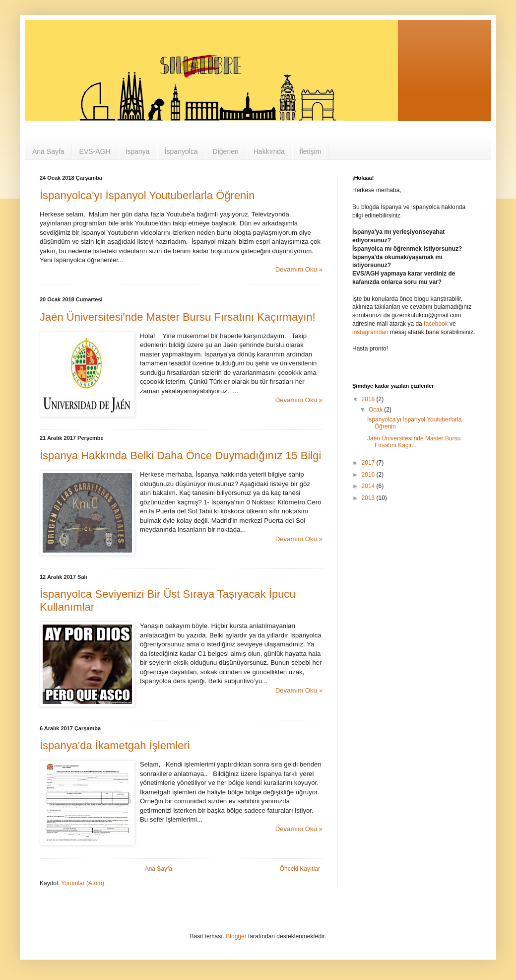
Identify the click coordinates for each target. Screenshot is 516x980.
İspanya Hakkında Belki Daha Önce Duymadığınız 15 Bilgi (180, 455)
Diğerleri (226, 151)
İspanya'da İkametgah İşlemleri (115, 745)
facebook (436, 324)
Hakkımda (269, 151)
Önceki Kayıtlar (300, 869)
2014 (369, 486)
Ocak (376, 410)
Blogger (236, 936)
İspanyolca (181, 151)
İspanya (138, 151)
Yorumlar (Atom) (83, 883)
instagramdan (370, 332)
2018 (369, 399)
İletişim (311, 151)
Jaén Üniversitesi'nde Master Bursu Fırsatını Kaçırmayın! (178, 317)
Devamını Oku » (299, 269)
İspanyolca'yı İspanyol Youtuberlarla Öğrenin (147, 195)
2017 (369, 463)
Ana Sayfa (48, 151)
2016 (369, 475)
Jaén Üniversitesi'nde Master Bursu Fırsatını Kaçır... (414, 442)
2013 (369, 498)
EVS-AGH (95, 151)
